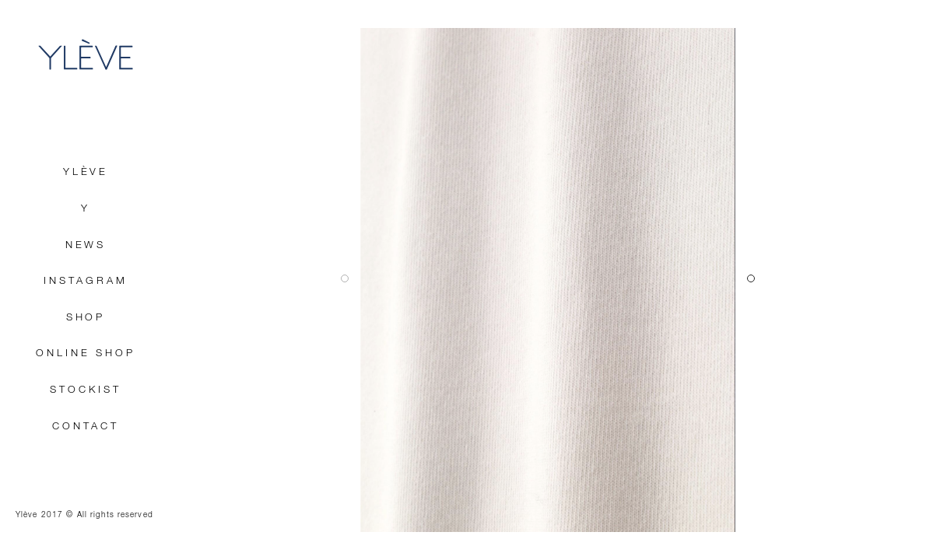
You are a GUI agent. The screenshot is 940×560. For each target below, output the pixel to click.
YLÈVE (86, 54)
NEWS (86, 245)
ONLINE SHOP (86, 353)
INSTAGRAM (85, 281)
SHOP (86, 318)
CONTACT (85, 427)
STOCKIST (85, 390)
